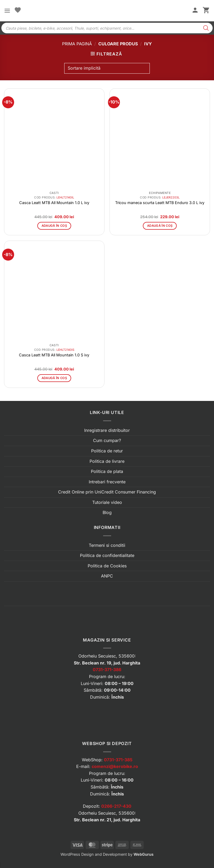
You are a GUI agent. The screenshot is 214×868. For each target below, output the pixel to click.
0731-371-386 (107, 670)
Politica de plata (107, 471)
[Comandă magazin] (107, 68)
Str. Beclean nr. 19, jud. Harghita (107, 663)
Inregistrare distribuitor (107, 430)
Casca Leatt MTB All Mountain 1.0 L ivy (54, 203)
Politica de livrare (107, 461)
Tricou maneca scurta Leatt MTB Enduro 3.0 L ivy (160, 203)
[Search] (206, 28)
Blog (107, 512)
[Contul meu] (195, 11)
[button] (7, 11)
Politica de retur (107, 451)
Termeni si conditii (107, 545)
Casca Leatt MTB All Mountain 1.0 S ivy (54, 355)
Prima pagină (77, 44)
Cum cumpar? (107, 440)
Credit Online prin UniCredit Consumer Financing (107, 492)
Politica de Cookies (107, 566)
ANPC (107, 576)
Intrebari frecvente (107, 482)
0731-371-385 (118, 760)
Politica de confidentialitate (107, 555)
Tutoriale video (107, 502)
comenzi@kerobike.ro (115, 766)
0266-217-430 (116, 806)
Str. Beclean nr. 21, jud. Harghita (107, 820)
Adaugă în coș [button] (54, 226)
